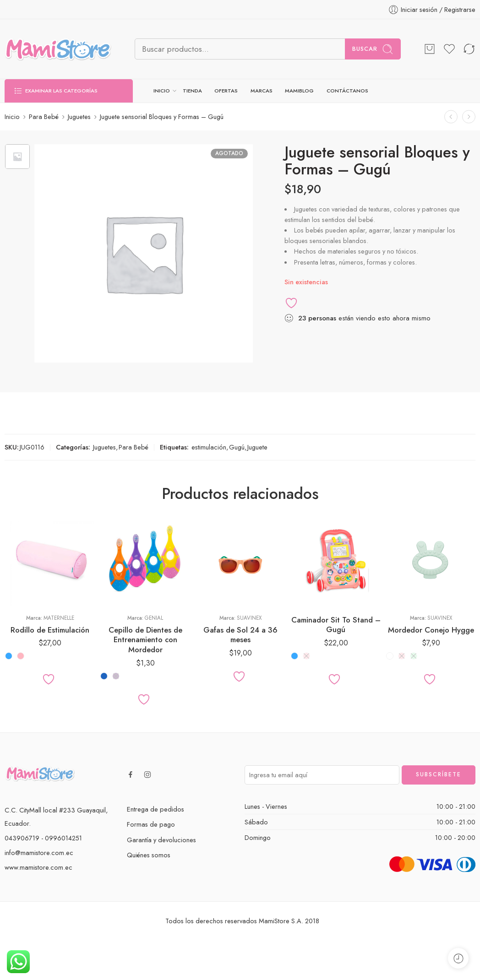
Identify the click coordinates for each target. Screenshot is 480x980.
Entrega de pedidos (155, 809)
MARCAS (262, 91)
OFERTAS (226, 91)
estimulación (209, 447)
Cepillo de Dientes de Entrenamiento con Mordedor (145, 640)
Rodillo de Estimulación (50, 630)
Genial (154, 618)
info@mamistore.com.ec (39, 853)
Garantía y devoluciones (161, 840)
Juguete (257, 447)
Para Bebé (44, 116)
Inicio (12, 116)
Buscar (373, 49)
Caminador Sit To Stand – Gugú (336, 625)
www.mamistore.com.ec (38, 867)
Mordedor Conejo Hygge (431, 630)
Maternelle (59, 618)
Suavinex (249, 618)
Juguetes (79, 116)
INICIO (162, 91)
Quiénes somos (149, 855)
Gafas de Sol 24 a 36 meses (240, 635)
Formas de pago (151, 824)
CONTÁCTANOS (347, 91)
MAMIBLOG (299, 91)
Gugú (237, 447)
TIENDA (192, 91)
